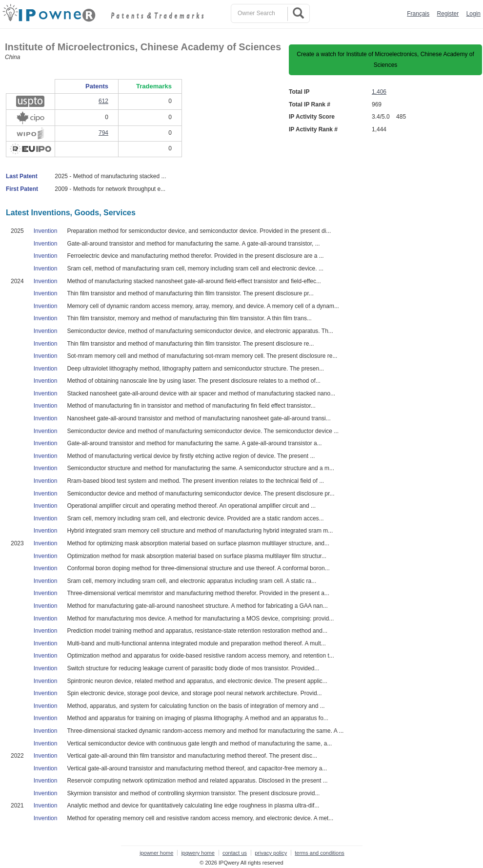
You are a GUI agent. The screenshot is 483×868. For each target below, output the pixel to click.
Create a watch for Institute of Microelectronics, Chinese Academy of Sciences (385, 60)
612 (103, 101)
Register (448, 14)
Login (473, 14)
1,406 (379, 92)
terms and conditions (320, 853)
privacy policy (271, 853)
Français (418, 14)
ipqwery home (198, 853)
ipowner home (156, 853)
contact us (235, 853)
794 (103, 133)
